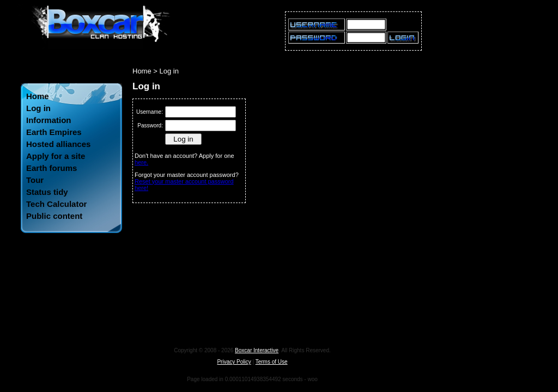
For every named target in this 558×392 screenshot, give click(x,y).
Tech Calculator (56, 204)
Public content (54, 216)
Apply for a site (56, 156)
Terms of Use (272, 362)
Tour (35, 180)
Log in (38, 108)
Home (38, 96)
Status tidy (47, 192)
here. (141, 162)
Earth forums (51, 168)
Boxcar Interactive (257, 350)
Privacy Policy (234, 362)
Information (49, 120)
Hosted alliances (58, 144)
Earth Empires (54, 132)
